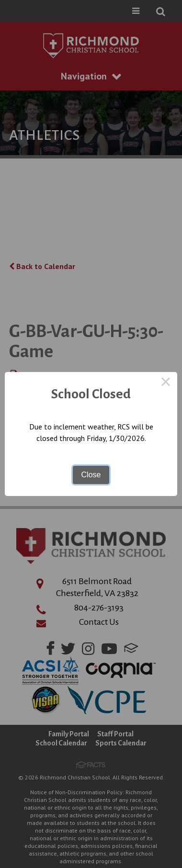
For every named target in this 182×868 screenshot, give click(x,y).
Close (91, 475)
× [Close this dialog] (166, 383)
